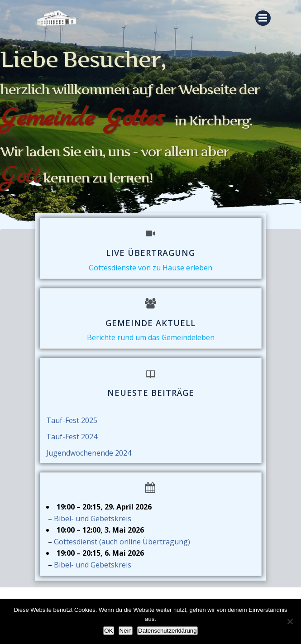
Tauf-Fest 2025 (72, 420)
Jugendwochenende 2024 (89, 453)
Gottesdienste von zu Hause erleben (150, 268)
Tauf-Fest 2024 (72, 437)
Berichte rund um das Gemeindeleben (151, 337)
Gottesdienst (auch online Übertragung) (122, 542)
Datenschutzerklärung (167, 631)
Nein (126, 631)
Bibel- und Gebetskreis (93, 519)
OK (108, 631)
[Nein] (290, 621)
